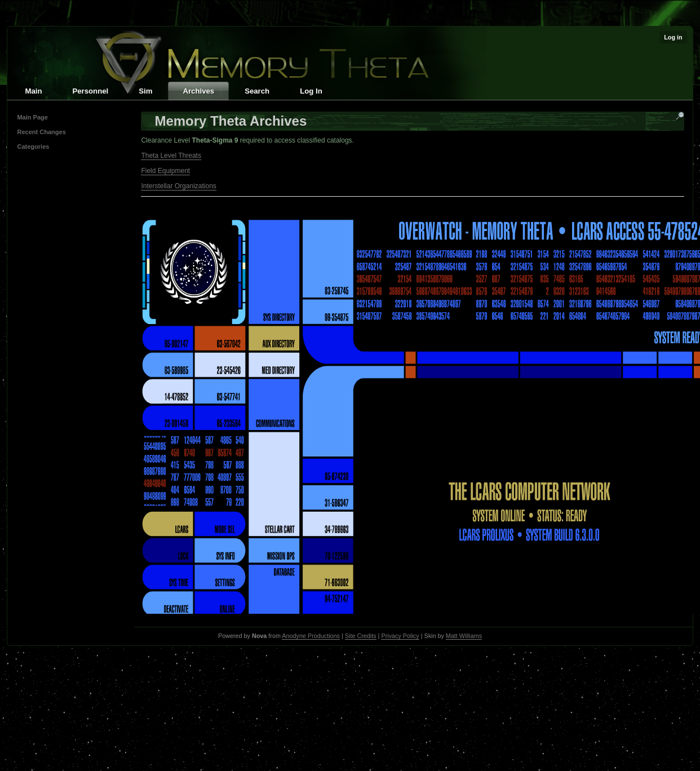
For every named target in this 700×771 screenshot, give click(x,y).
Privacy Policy (400, 636)
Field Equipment (165, 171)
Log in (673, 37)
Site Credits (361, 636)
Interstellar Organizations (178, 186)
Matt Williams (464, 636)
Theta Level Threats (171, 156)
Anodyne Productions (311, 636)
